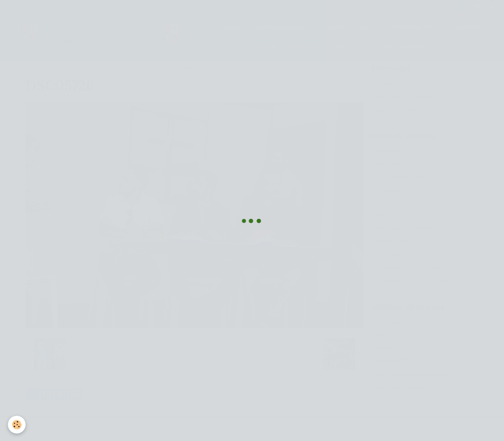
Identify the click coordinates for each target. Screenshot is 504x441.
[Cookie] (17, 425)
